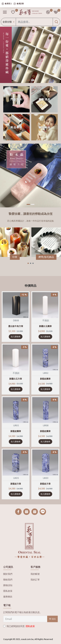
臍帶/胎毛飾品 (46, 257)
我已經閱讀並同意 (19, 626)
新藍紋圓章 (45, 379)
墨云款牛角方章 (16, 326)
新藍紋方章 (16, 484)
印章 (15, 257)
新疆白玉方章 (16, 379)
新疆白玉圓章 (45, 326)
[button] (28, 263)
